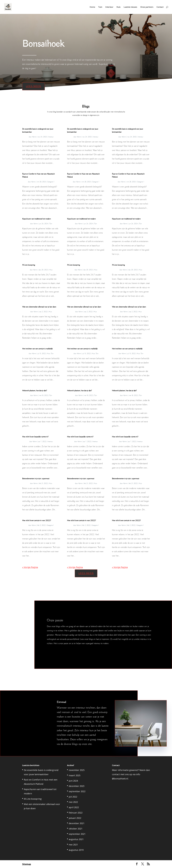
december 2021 (77, 823)
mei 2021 (73, 845)
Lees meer (33, 84)
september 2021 (77, 834)
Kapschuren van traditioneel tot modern (37, 219)
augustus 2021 (76, 839)
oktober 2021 (76, 829)
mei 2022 (73, 802)
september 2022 (77, 791)
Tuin (100, 7)
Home (92, 7)
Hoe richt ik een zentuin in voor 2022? (37, 521)
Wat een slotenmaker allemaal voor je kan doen (39, 307)
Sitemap (27, 864)
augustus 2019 (76, 850)
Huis (118, 7)
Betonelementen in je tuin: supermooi (36, 479)
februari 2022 (76, 813)
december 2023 (77, 786)
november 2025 (77, 770)
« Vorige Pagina (30, 567)
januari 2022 (75, 818)
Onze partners (147, 7)
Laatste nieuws (130, 7)
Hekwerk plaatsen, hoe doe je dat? (35, 391)
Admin (34, 137)
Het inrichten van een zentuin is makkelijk (37, 349)
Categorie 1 (51, 182)
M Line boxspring (29, 265)
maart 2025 (75, 775)
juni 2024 (73, 781)
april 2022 (74, 807)
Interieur (109, 7)
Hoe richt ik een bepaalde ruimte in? (35, 437)
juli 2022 (73, 797)
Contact (160, 7)
